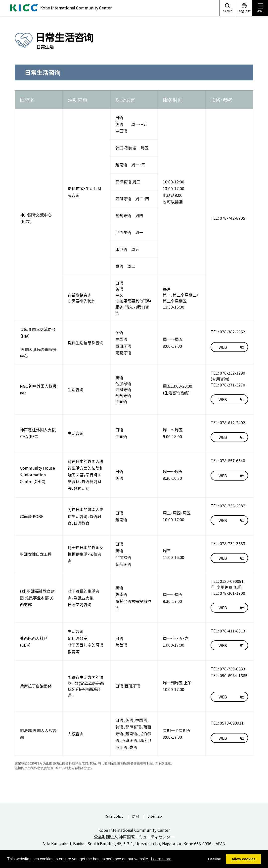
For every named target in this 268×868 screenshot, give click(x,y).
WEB (223, 347)
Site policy (115, 816)
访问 (135, 816)
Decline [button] (214, 859)
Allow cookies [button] (243, 859)
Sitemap (155, 816)
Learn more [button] (161, 859)
